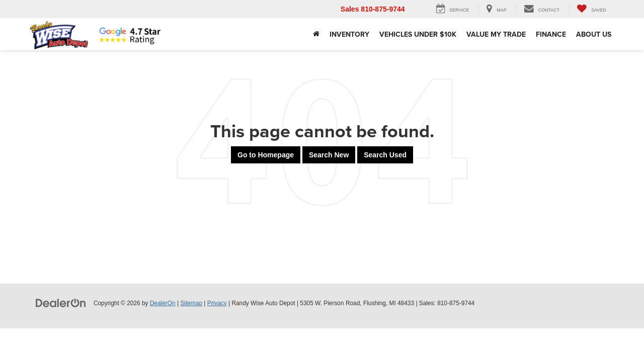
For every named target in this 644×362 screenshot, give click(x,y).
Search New (329, 155)
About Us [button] (594, 34)
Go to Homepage (266, 155)
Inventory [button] (349, 34)
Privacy (217, 303)
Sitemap (191, 303)
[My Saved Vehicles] (591, 9)
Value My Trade (496, 34)
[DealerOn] (61, 303)
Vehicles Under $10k (418, 34)
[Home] (316, 34)
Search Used (385, 155)
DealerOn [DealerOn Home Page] (163, 303)
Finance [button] (551, 34)
